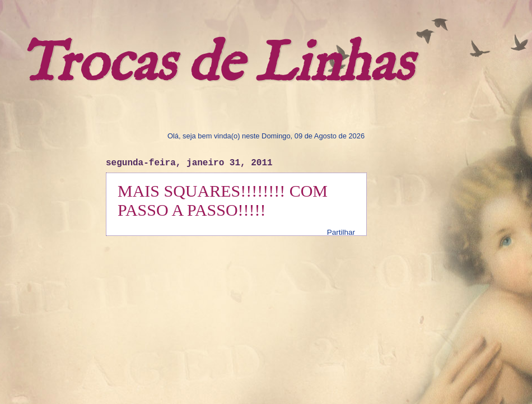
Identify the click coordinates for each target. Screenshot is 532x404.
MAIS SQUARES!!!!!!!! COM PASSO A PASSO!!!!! (223, 200)
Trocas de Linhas (216, 65)
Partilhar (341, 232)
